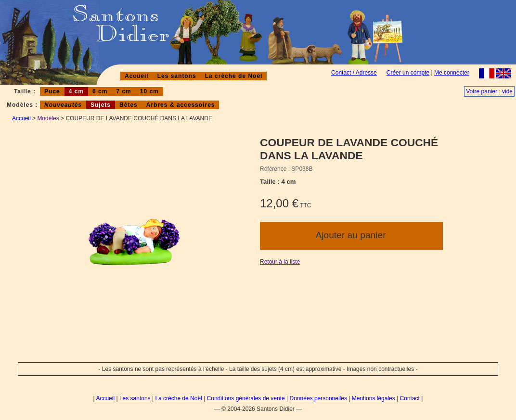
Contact (410, 398)
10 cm (149, 91)
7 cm (123, 91)
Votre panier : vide (489, 91)
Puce (52, 91)
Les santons (177, 76)
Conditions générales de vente (246, 398)
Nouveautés (63, 105)
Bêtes (129, 105)
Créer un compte (408, 73)
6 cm (100, 91)
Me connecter (452, 73)
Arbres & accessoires (181, 105)
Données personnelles (318, 398)
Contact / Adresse (354, 73)
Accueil (137, 76)
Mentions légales (374, 398)
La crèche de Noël (234, 76)
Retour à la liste (280, 262)
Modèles (48, 118)
